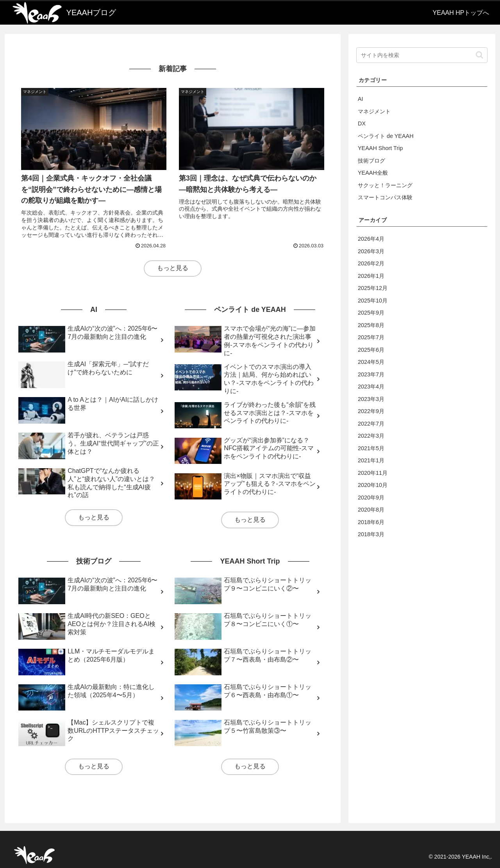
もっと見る (173, 268)
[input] (422, 55)
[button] (479, 55)
